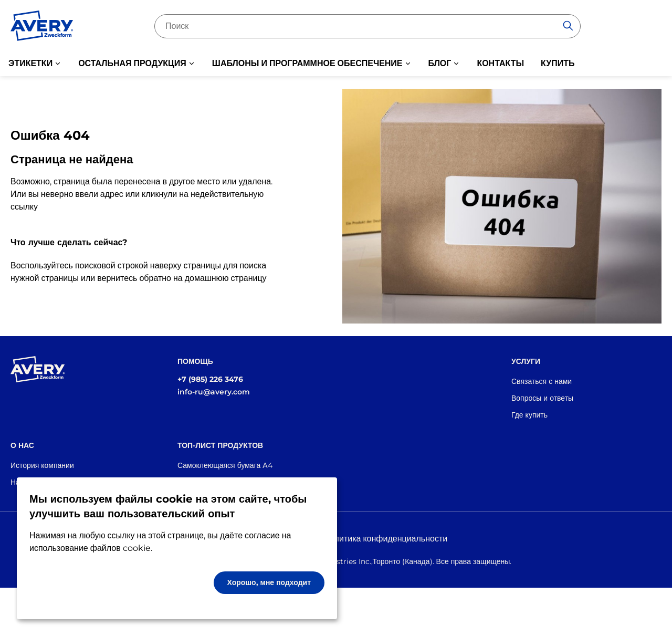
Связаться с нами (542, 381)
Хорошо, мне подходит (269, 582)
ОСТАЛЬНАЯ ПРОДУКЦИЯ (132, 63)
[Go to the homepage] (42, 28)
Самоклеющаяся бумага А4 (225, 465)
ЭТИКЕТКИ (30, 63)
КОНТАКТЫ (500, 63)
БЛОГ (440, 63)
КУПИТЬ (558, 63)
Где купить (529, 415)
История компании (42, 465)
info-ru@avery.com (214, 392)
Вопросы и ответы (542, 398)
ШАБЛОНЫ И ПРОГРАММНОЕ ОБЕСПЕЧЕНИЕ (307, 63)
